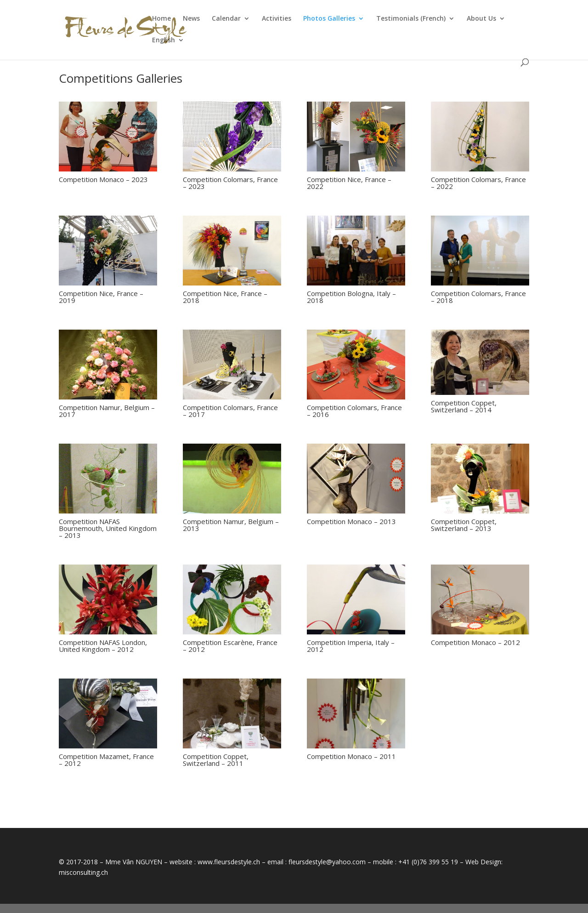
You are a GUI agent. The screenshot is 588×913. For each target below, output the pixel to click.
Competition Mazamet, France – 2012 (106, 760)
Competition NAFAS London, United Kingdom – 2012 (103, 646)
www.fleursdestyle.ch (229, 862)
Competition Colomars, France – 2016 (354, 411)
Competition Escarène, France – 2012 (230, 646)
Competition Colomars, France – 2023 (230, 183)
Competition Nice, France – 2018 (225, 297)
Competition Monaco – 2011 (351, 756)
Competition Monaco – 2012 (475, 642)
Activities (277, 19)
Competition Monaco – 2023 (103, 179)
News (191, 19)
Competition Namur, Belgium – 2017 (107, 411)
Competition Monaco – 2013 (351, 521)
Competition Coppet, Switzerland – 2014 (464, 406)
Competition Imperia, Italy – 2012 (351, 646)
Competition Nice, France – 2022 (349, 183)
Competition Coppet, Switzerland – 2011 (216, 760)
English (164, 40)
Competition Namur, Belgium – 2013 (231, 525)
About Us (481, 19)
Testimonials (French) (411, 19)
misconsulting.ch (83, 872)
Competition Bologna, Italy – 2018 (351, 297)
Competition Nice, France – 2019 (101, 297)
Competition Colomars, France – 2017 (230, 411)
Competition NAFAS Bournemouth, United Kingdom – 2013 (108, 528)
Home (161, 19)
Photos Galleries (329, 19)
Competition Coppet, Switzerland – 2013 (464, 525)
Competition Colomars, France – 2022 (478, 183)
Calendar (226, 19)
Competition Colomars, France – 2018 (478, 297)
